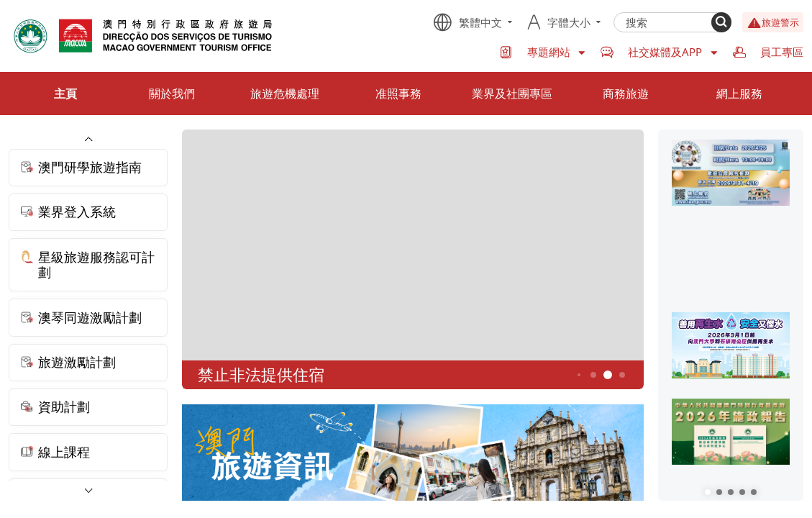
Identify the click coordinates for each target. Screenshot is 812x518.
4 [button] (594, 375)
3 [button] (579, 376)
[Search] (721, 22)
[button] (708, 492)
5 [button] (608, 375)
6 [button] (622, 375)
